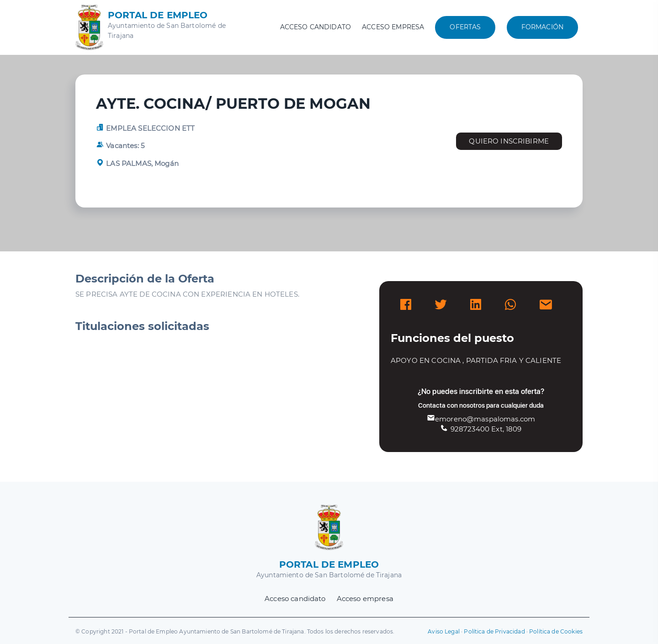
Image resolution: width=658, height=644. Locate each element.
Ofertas (465, 27)
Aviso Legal (444, 631)
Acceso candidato (316, 27)
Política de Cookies (556, 631)
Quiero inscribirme (509, 141)
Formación (542, 27)
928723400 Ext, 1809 (481, 429)
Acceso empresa (393, 27)
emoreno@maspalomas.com (481, 419)
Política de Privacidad (494, 631)
